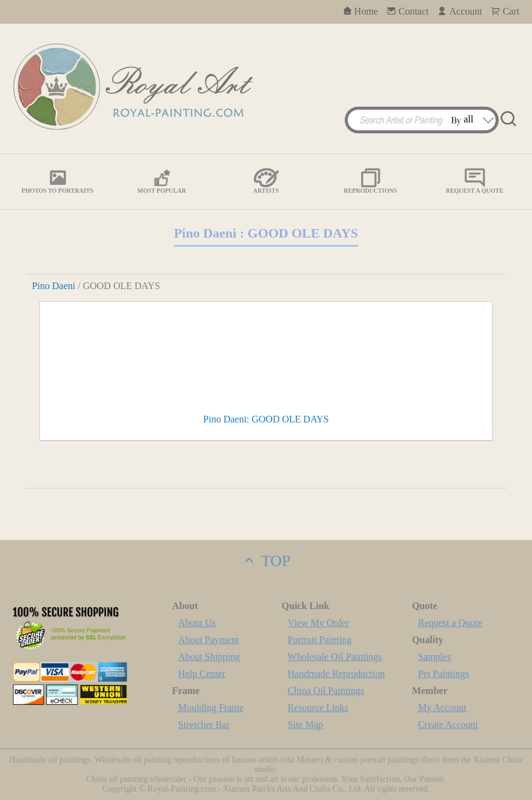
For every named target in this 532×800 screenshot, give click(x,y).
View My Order (318, 623)
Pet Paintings (444, 674)
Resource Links (318, 708)
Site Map (305, 725)
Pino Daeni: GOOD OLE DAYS (266, 419)
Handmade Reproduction (336, 674)
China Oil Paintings (326, 691)
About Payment (208, 640)
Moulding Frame (211, 708)
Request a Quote (450, 623)
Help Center (202, 674)
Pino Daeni (54, 286)
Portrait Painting (320, 640)
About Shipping (209, 657)
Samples (434, 657)
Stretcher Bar (204, 725)
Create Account (448, 725)
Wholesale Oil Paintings (335, 657)
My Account (442, 708)
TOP (266, 561)
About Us (197, 623)
